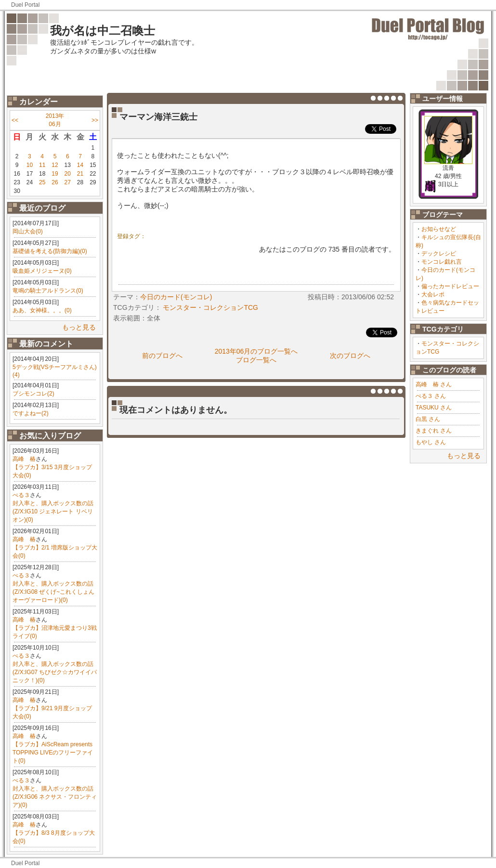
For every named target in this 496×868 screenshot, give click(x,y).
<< (15, 120)
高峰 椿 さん (434, 384)
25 (42, 182)
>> (95, 120)
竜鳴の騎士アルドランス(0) (48, 291)
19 (55, 174)
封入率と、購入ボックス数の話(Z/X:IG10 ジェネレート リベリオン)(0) (53, 511)
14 (80, 165)
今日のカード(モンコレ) (176, 297)
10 (30, 165)
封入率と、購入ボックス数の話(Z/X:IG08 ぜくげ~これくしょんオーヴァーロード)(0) (53, 592)
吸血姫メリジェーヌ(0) (42, 271)
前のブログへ (162, 356)
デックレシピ (439, 254)
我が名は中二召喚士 (103, 31)
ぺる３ (21, 495)
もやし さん (431, 442)
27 (68, 182)
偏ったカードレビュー (450, 286)
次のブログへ (350, 356)
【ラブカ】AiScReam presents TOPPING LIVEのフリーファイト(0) (53, 753)
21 (80, 174)
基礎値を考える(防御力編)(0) (50, 251)
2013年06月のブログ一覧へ (256, 351)
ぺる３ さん (431, 396)
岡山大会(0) (28, 231)
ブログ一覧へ (256, 360)
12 (55, 165)
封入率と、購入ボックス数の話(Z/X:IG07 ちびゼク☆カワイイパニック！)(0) (55, 672)
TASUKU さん (434, 408)
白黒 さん (428, 419)
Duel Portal (25, 5)
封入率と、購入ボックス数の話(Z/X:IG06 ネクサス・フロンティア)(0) (55, 797)
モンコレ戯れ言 (442, 262)
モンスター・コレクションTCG (210, 307)
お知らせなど (439, 229)
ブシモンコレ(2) (33, 394)
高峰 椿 (24, 459)
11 (42, 165)
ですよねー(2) (31, 413)
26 (55, 182)
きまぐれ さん (434, 431)
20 (68, 174)
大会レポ (433, 294)
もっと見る (79, 327)
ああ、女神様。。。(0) (42, 310)
